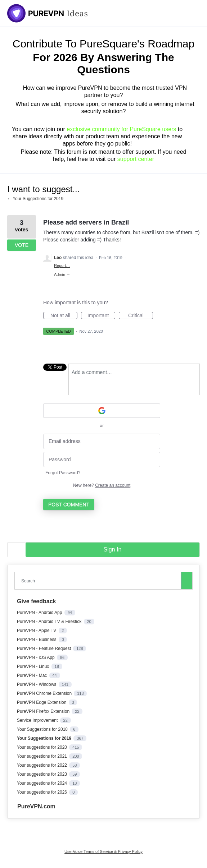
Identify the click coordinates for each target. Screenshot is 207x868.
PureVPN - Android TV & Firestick (50, 622)
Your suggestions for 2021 (42, 756)
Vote (22, 245)
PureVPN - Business (37, 640)
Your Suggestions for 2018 (43, 729)
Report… (62, 266)
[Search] (187, 581)
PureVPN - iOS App (36, 657)
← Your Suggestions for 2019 (35, 199)
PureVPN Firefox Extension (44, 711)
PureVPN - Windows (37, 684)
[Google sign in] (102, 411)
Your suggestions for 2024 (42, 783)
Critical (141, 316)
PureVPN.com (36, 806)
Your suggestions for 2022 (42, 765)
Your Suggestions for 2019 (45, 738)
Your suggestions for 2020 (42, 747)
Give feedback (37, 601)
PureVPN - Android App (40, 613)
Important (101, 316)
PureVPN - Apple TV (37, 631)
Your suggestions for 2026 (42, 792)
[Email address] (102, 441)
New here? (102, 485)
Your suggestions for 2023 (42, 774)
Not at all (64, 316)
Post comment (69, 504)
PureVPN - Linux (34, 666)
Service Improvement (38, 720)
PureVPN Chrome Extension (45, 693)
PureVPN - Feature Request (44, 648)
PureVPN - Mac (33, 675)
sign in (113, 550)
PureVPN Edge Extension (42, 702)
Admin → (62, 274)
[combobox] (99, 581)
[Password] (102, 460)
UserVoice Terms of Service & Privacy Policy (103, 851)
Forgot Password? (63, 473)
